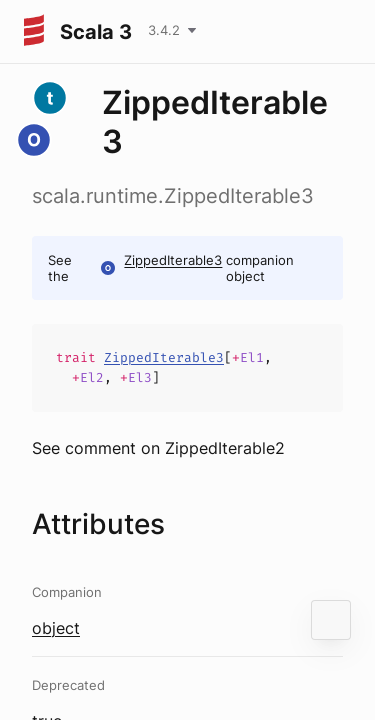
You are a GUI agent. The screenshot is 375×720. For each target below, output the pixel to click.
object (56, 628)
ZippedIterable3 (173, 260)
